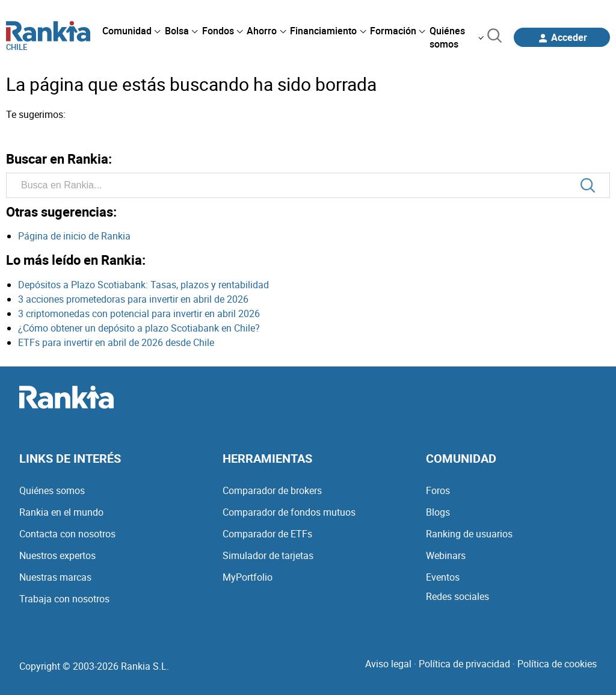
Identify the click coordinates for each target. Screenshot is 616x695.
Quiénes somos (52, 490)
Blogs (438, 512)
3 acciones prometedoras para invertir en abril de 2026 (133, 299)
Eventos (443, 577)
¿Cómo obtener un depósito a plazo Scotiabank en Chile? (139, 328)
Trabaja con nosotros (64, 599)
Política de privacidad (464, 664)
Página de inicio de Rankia (74, 236)
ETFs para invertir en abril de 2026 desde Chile (116, 342)
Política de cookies (557, 664)
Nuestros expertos (57, 555)
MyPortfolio (248, 577)
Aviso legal (388, 664)
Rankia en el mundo (61, 512)
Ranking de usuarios (469, 534)
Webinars (446, 555)
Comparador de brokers (272, 490)
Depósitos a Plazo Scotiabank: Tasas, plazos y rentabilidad (143, 285)
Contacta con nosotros (67, 534)
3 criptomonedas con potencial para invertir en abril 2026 (139, 314)
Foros (438, 490)
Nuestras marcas (55, 577)
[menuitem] (131, 31)
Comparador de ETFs (267, 534)
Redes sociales (457, 596)
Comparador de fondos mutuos (289, 512)
